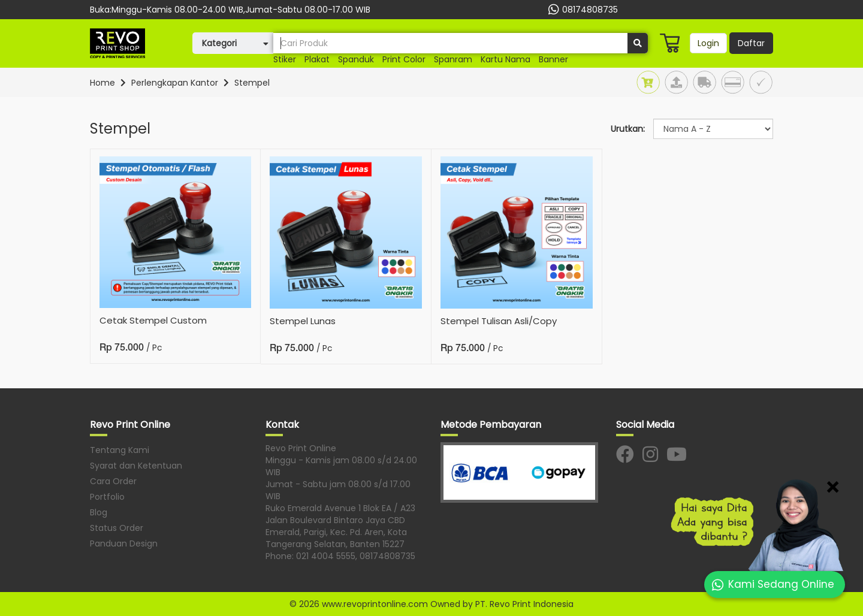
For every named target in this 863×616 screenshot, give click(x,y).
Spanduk (356, 59)
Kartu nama (506, 59)
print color (404, 59)
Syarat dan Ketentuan (136, 466)
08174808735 (582, 10)
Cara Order (113, 481)
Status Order (117, 528)
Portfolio (107, 497)
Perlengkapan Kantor (175, 83)
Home (102, 83)
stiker (285, 59)
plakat (317, 59)
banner (553, 59)
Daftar (751, 43)
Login (708, 43)
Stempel (252, 83)
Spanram (453, 59)
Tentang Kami (120, 450)
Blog (99, 512)
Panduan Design (124, 543)
